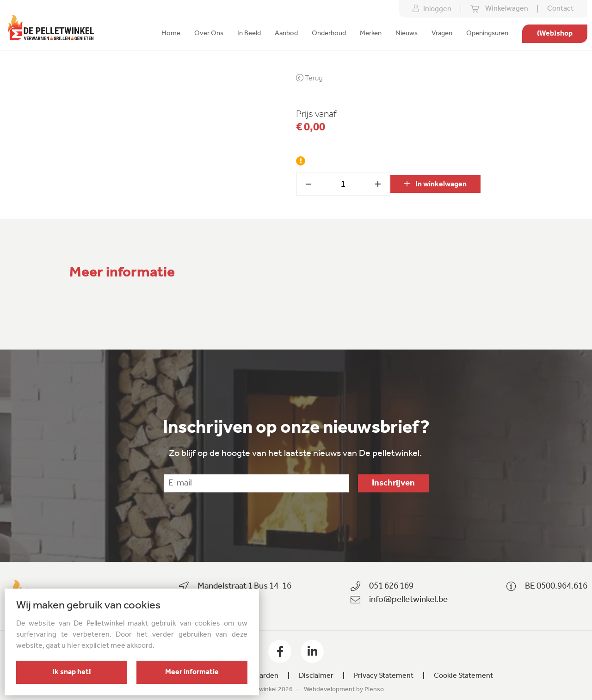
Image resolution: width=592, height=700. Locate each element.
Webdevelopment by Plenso (344, 690)
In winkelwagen (435, 184)
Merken (371, 34)
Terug (309, 78)
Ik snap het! (72, 672)
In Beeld (249, 34)
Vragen (442, 34)
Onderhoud (329, 34)
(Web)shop (555, 34)
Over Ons (209, 34)
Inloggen (432, 9)
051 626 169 (391, 586)
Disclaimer (316, 676)
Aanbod (286, 34)
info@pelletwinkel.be (408, 600)
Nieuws (407, 34)
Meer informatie (192, 672)
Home (171, 34)
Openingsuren (487, 34)
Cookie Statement (463, 676)
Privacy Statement (384, 676)
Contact (560, 9)
